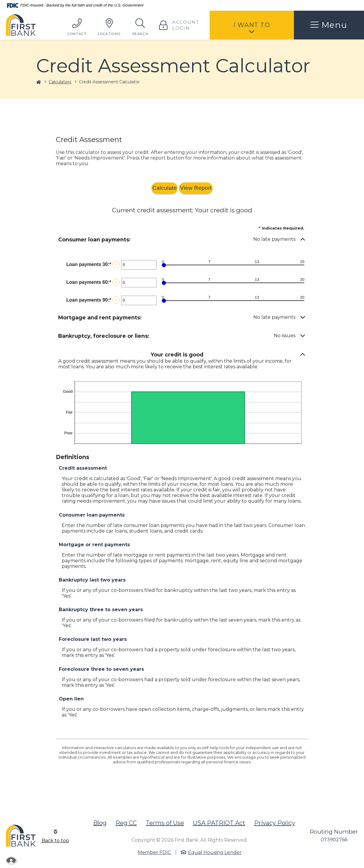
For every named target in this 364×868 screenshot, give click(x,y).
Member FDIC (154, 852)
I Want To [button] (252, 25)
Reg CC (126, 823)
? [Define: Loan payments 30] (116, 265)
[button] (182, 240)
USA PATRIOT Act (219, 823)
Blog (100, 823)
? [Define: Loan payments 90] (116, 300)
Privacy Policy (275, 823)
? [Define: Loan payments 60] (116, 282)
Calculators (60, 82)
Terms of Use (165, 823)
